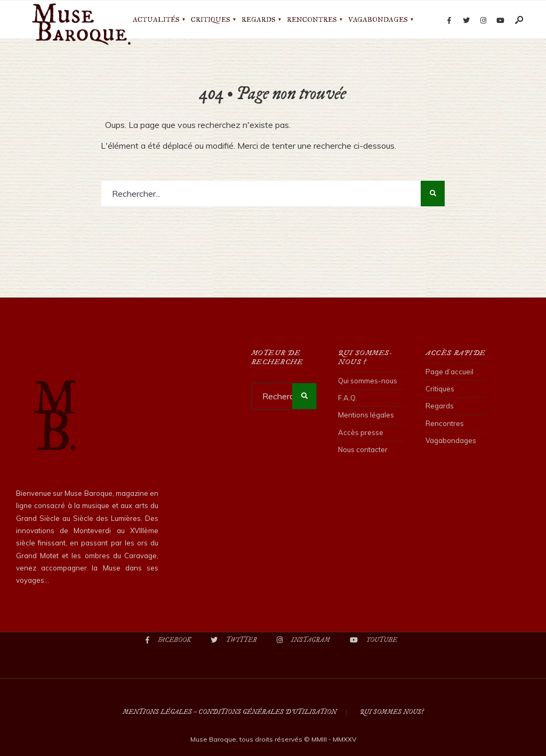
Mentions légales (366, 415)
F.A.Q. (348, 398)
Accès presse (361, 432)
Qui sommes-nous (368, 381)
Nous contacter (363, 449)
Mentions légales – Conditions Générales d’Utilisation (230, 712)
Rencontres (312, 20)
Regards (258, 20)
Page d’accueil (449, 372)
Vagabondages (378, 20)
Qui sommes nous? (392, 712)
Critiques (210, 20)
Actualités (156, 20)
